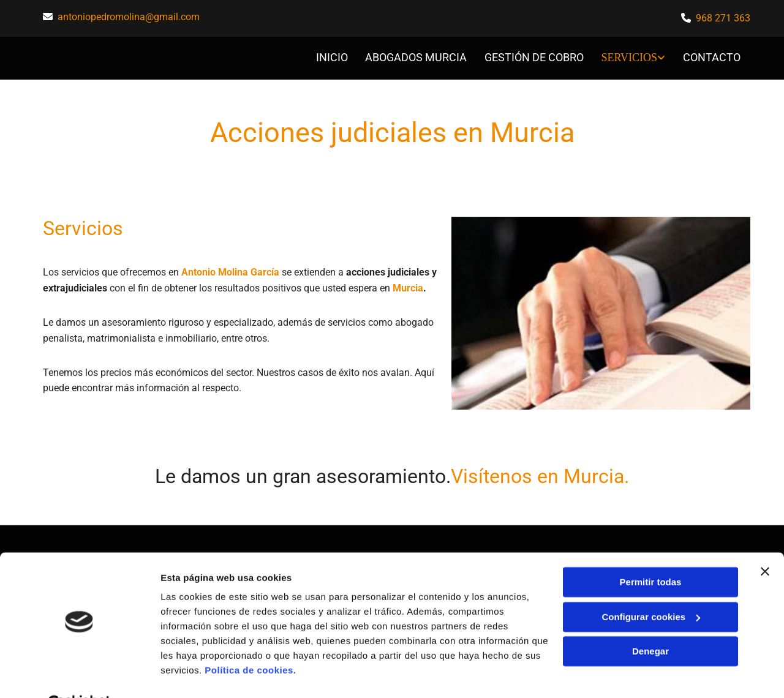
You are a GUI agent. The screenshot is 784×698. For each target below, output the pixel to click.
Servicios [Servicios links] (630, 56)
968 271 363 (723, 18)
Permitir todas (651, 552)
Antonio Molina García (230, 269)
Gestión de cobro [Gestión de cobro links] (535, 56)
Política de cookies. (250, 640)
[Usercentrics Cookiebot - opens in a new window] (79, 674)
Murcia (408, 284)
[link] (625, 57)
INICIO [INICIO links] (331, 56)
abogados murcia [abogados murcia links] (417, 56)
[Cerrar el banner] (765, 541)
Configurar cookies (651, 586)
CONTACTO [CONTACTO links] (712, 56)
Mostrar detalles (196, 674)
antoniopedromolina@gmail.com (129, 17)
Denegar (650, 621)
